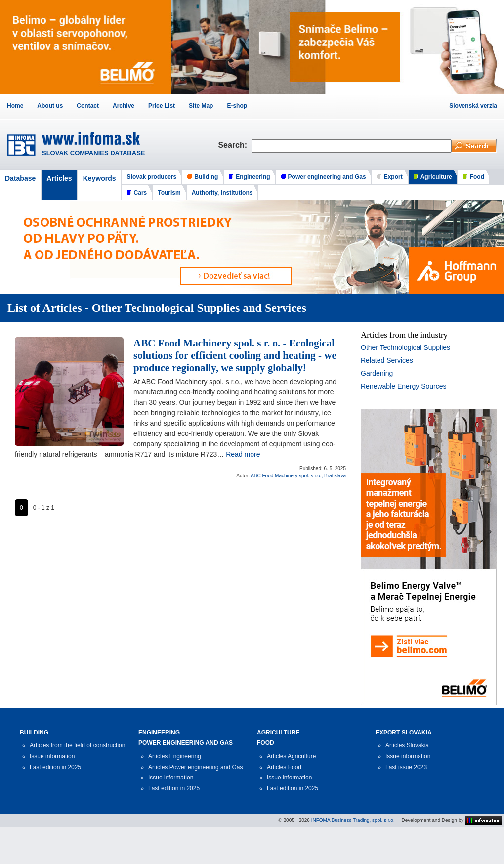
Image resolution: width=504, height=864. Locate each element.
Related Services (387, 360)
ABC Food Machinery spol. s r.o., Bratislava (298, 476)
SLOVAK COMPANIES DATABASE (94, 153)
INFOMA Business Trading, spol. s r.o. (353, 820)
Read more (243, 454)
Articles (59, 178)
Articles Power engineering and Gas (195, 767)
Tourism (169, 193)
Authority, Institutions (222, 193)
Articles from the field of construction (77, 745)
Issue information (52, 756)
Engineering (253, 177)
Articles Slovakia (407, 745)
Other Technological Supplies (405, 347)
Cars (141, 193)
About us (50, 106)
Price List (162, 106)
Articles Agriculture (291, 756)
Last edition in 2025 (55, 767)
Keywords (100, 178)
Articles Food (284, 767)
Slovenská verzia (473, 106)
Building (206, 177)
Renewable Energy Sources (404, 386)
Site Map (201, 106)
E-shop (237, 106)
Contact (88, 106)
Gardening (377, 373)
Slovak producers (152, 177)
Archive (124, 106)
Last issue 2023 (406, 767)
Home (15, 106)
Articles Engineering (175, 756)
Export (393, 177)
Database (20, 178)
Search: (235, 145)
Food (477, 177)
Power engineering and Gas (327, 177)
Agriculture (436, 177)
